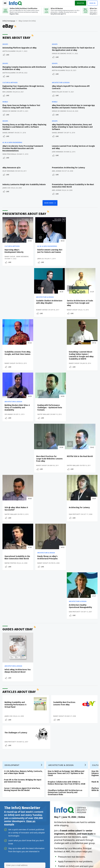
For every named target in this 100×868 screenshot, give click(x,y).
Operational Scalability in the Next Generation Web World (17, 455)
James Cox (7, 187)
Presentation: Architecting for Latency (68, 167)
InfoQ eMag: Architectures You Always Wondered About (17, 520)
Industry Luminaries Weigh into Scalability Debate (24, 184)
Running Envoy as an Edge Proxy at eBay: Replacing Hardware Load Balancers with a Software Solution (24, 127)
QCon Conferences (11, 755)
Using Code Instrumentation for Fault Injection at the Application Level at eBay (73, 49)
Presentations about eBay (24, 213)
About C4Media (10, 776)
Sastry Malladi (43, 363)
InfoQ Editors (9, 767)
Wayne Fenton (10, 460)
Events (6, 759)
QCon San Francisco (64, 772)
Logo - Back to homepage (16, 3)
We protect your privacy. (13, 728)
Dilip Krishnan (9, 170)
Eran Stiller (57, 92)
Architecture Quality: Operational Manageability (81, 455)
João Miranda (57, 151)
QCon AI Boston (62, 756)
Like (8, 55)
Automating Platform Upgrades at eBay (20, 48)
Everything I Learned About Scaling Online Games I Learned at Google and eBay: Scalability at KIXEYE (82, 304)
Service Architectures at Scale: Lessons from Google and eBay (17, 303)
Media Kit (7, 780)
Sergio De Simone (59, 53)
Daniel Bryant (8, 132)
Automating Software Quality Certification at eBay (74, 67)
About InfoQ (8, 771)
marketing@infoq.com (11, 863)
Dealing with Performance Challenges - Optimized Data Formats (49, 356)
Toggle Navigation (5, 3)
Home (6, 742)
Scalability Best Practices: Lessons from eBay (64, 552)
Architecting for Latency (80, 405)
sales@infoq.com (30, 855)
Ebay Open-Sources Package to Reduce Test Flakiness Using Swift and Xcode (21, 106)
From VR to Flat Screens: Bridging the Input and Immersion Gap (23, 630)
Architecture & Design (61, 82)
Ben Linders (7, 92)
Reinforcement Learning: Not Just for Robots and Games (49, 250)
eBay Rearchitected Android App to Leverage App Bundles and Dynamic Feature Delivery (73, 106)
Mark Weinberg (23, 256)
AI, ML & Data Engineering (12, 142)
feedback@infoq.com (10, 855)
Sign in (92, 3)
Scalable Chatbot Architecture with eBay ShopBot (79, 252)
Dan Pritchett (75, 412)
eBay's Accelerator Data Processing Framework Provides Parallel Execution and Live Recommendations (23, 148)
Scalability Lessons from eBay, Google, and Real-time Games (49, 303)
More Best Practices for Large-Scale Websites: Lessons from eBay (80, 356)
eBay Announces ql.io (12, 167)
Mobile (5, 102)
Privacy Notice (73, 860)
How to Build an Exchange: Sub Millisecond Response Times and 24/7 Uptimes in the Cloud (66, 622)
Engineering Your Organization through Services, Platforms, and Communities (23, 87)
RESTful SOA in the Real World (18, 405)
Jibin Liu (40, 258)
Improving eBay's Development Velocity (14, 250)
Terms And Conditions (88, 860)
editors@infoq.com (53, 855)
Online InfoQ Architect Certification (61, 747)
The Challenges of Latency (16, 581)
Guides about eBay (18, 478)
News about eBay (17, 38)
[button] (25, 723)
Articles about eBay (19, 541)
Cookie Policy (72, 862)
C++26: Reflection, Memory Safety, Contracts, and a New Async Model (23, 621)
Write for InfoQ (10, 763)
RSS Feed (16, 26)
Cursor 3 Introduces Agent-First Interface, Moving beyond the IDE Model (22, 638)
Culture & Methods (10, 82)
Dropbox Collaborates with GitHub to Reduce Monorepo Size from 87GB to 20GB (67, 632)
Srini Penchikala (9, 154)
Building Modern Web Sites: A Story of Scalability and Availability (17, 356)
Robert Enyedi (75, 258)
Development (12, 614)
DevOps (5, 44)
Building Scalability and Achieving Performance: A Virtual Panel (16, 553)
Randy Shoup (10, 256)
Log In (6, 750)
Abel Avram (57, 170)
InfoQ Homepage (9, 21)
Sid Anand (9, 363)
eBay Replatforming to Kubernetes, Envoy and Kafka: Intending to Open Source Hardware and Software (72, 127)
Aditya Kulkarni (9, 51)
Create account (10, 746)
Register (80, 3)
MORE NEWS (49, 202)
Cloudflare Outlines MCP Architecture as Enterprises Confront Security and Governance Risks (65, 641)
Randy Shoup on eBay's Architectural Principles (47, 455)
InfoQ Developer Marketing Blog (14, 786)
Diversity (7, 792)
